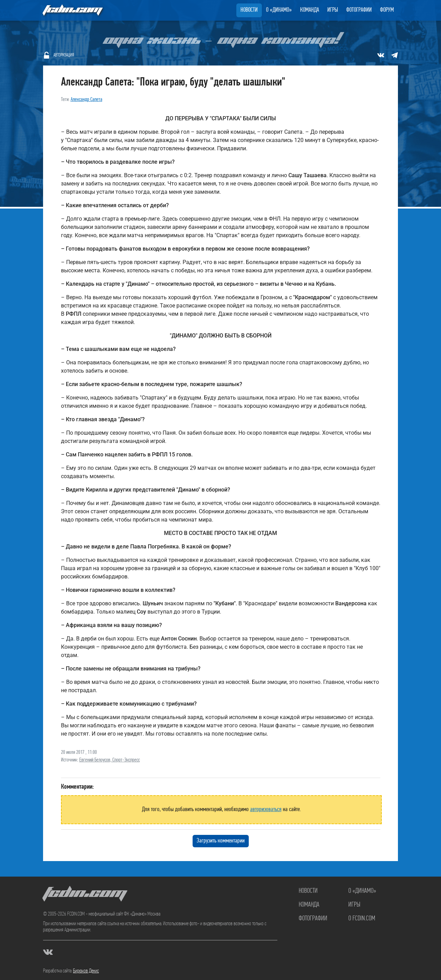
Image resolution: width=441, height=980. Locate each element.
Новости (249, 10)
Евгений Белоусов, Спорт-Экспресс (110, 760)
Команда (310, 10)
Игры (333, 10)
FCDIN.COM (72, 10)
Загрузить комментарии (221, 841)
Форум (387, 10)
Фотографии (359, 10)
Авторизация (64, 55)
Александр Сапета (86, 100)
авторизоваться (266, 810)
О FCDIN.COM (362, 919)
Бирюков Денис (86, 971)
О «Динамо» (279, 10)
